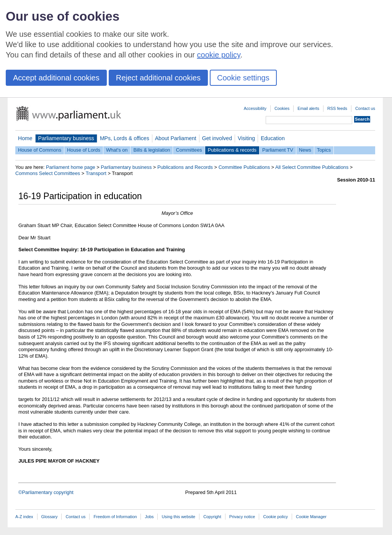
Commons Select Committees (48, 173)
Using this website (178, 517)
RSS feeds (337, 108)
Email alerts (308, 108)
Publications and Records (185, 167)
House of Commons (40, 150)
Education (273, 138)
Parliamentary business (66, 138)
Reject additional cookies (158, 78)
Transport (96, 173)
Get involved (217, 138)
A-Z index (24, 517)
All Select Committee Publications (312, 167)
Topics (324, 150)
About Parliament (176, 138)
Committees (189, 150)
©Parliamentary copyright (46, 492)
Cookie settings (243, 78)
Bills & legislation (152, 150)
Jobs (149, 517)
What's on (117, 150)
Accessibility (255, 108)
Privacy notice (242, 517)
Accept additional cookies (56, 78)
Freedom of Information (115, 517)
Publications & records (232, 150)
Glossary (50, 517)
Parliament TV (278, 150)
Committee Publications (244, 167)
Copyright (212, 517)
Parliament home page (71, 167)
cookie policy (219, 55)
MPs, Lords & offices (125, 138)
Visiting (246, 138)
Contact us (365, 108)
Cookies (282, 108)
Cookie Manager (311, 517)
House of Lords (84, 150)
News (305, 150)
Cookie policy (275, 517)
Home (25, 138)
